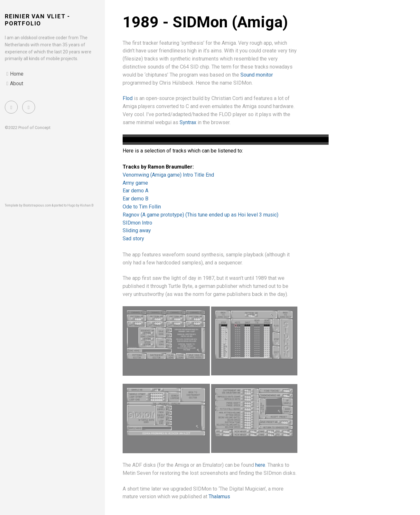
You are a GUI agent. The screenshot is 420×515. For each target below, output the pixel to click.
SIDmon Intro (137, 223)
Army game (135, 183)
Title (200, 175)
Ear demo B (135, 199)
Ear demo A (135, 191)
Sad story (133, 239)
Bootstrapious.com (37, 205)
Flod (128, 98)
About (17, 83)
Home (17, 74)
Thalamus (219, 497)
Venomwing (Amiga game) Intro (159, 175)
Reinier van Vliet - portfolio (37, 20)
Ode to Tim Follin (142, 207)
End (210, 175)
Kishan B (87, 205)
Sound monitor (257, 75)
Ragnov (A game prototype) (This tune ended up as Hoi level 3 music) (201, 215)
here (260, 465)
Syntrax (188, 122)
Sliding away (137, 230)
